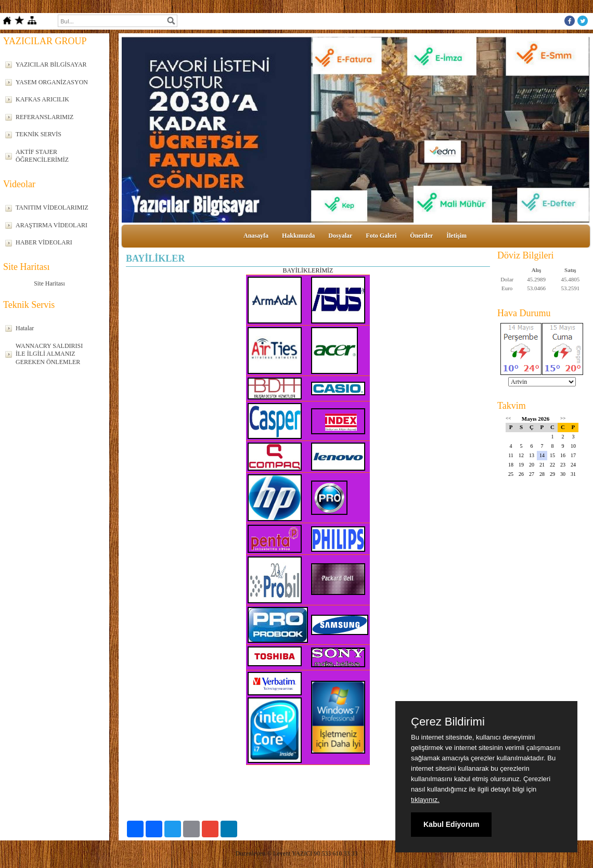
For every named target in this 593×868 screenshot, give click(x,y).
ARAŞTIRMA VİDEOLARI (51, 225)
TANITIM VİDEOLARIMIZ (52, 208)
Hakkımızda (298, 236)
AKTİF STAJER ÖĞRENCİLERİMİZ (42, 156)
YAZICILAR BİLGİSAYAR (51, 64)
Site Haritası (49, 283)
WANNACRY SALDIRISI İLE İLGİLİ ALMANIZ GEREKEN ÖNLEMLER (49, 354)
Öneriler (421, 236)
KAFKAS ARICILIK (42, 99)
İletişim (456, 236)
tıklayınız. (425, 800)
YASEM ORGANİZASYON (52, 82)
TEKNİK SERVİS (38, 134)
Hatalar (25, 328)
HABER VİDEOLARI (44, 242)
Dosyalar (340, 236)
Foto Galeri (381, 236)
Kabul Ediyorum (451, 824)
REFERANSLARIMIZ (44, 117)
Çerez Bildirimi (448, 722)
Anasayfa (256, 236)
